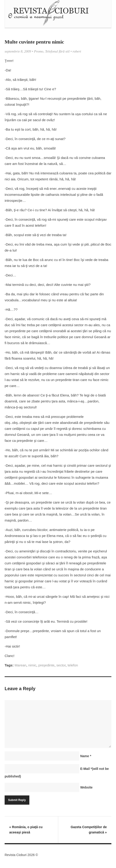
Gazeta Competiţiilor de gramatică (89, 830)
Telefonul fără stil (57, 51)
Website (86, 787)
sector (61, 665)
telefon (73, 665)
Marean (20, 665)
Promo (39, 51)
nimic (32, 665)
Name (86, 756)
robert (77, 51)
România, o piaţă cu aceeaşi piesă (26, 830)
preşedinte (46, 665)
